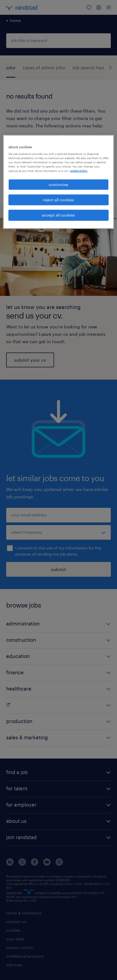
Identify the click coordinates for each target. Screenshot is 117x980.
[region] (58, 182)
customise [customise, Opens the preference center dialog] (58, 184)
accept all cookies (58, 215)
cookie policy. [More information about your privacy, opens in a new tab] (79, 171)
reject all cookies (58, 200)
